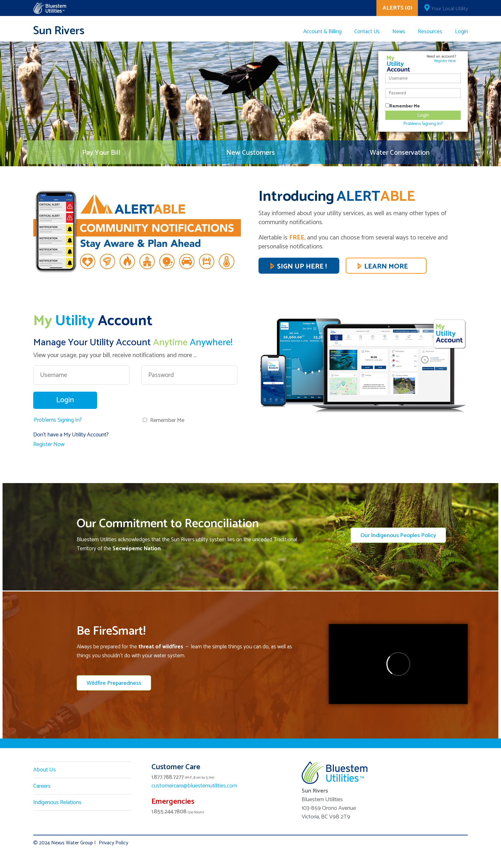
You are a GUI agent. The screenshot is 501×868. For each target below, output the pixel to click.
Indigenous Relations (57, 802)
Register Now (49, 444)
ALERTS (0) (397, 8)
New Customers (250, 154)
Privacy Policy (113, 843)
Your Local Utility (450, 9)
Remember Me (167, 420)
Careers (42, 786)
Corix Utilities (50, 8)
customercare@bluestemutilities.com (194, 786)
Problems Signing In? (58, 420)
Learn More (386, 267)
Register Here (445, 61)
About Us (45, 770)
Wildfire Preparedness (114, 683)
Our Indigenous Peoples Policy (398, 536)
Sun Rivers (59, 31)
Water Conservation (400, 154)
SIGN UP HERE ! (302, 267)
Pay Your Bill (101, 154)
